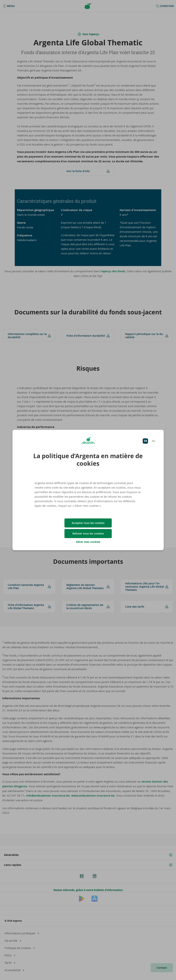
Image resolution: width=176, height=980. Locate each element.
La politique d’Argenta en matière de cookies (88, 460)
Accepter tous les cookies (88, 523)
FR (145, 441)
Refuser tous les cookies (88, 533)
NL (154, 441)
